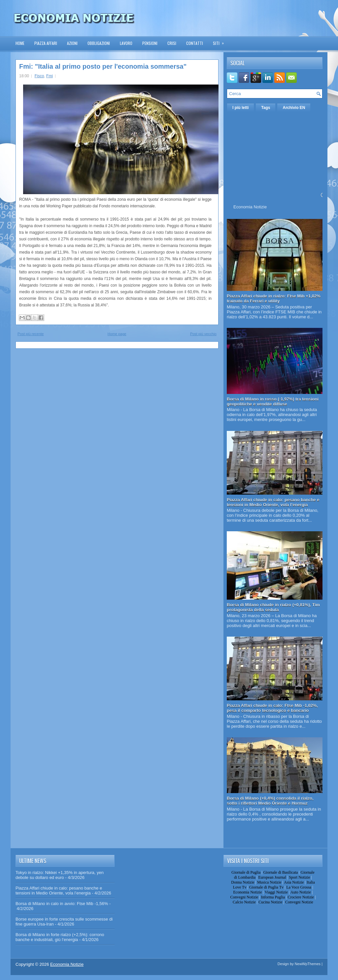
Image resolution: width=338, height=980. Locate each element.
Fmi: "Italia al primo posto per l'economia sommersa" (103, 66)
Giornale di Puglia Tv (266, 887)
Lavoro (126, 43)
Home (20, 43)
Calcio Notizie (244, 902)
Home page (117, 334)
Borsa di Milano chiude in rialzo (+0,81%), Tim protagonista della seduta (273, 607)
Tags (266, 108)
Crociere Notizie (301, 897)
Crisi (172, 43)
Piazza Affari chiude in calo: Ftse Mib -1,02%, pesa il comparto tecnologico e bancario (272, 708)
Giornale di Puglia (246, 872)
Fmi (50, 76)
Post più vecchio (203, 334)
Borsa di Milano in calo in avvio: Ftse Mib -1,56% (62, 904)
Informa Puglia (273, 897)
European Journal (272, 877)
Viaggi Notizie (276, 892)
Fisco (39, 76)
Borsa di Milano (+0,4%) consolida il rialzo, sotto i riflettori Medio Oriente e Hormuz (270, 801)
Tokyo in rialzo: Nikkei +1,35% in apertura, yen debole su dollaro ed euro (60, 875)
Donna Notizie (243, 882)
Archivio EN (294, 108)
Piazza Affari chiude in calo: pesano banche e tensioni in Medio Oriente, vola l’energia (273, 502)
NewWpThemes (308, 964)
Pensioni (150, 43)
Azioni (72, 43)
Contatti (195, 43)
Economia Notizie (250, 207)
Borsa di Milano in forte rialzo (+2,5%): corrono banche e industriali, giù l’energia (60, 937)
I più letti (240, 108)
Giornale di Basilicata (281, 872)
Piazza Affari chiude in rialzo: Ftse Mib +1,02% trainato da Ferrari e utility (274, 298)
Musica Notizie (269, 882)
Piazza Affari (46, 43)
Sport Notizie (299, 877)
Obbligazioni (99, 43)
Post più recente (31, 334)
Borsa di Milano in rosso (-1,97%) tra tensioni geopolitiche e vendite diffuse (273, 402)
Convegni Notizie (244, 897)
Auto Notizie (301, 892)
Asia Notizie (294, 882)
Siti (220, 41)
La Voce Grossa (299, 887)
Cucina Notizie (270, 902)
